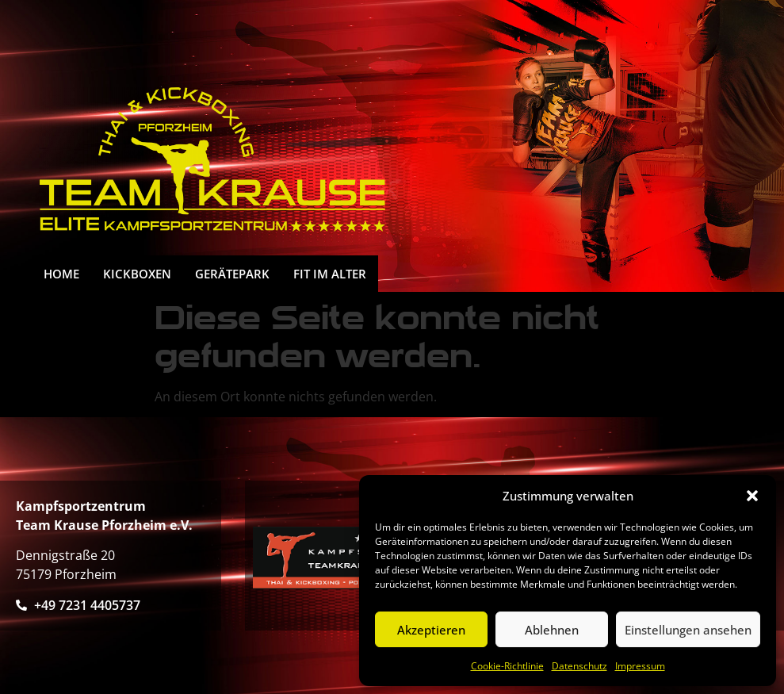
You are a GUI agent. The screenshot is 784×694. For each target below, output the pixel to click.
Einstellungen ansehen (688, 630)
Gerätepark (232, 274)
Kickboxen (137, 274)
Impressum (640, 666)
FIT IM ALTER (330, 274)
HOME (61, 274)
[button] (752, 496)
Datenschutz (579, 666)
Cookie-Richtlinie (507, 666)
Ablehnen (552, 630)
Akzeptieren (431, 630)
